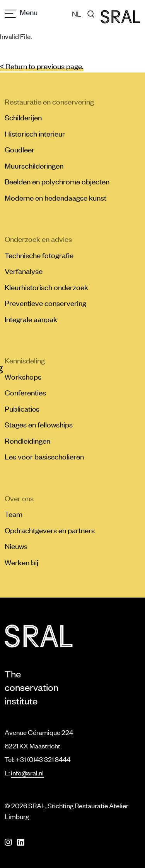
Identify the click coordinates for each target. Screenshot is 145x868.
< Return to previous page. (42, 66)
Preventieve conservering (45, 303)
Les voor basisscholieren (44, 456)
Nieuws (16, 546)
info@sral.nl (27, 773)
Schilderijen (23, 117)
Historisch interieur (35, 133)
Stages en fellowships (39, 424)
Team (14, 514)
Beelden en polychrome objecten (57, 181)
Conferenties (25, 392)
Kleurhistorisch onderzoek (46, 287)
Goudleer (20, 149)
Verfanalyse (24, 271)
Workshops (23, 377)
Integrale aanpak (31, 319)
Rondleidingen (27, 441)
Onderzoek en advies (38, 239)
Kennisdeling (25, 360)
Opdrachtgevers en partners (50, 530)
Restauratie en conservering (49, 101)
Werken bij (21, 562)
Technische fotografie (39, 255)
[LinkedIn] (20, 842)
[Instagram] (8, 842)
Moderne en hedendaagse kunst (55, 198)
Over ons (19, 498)
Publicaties (22, 409)
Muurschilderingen (34, 165)
